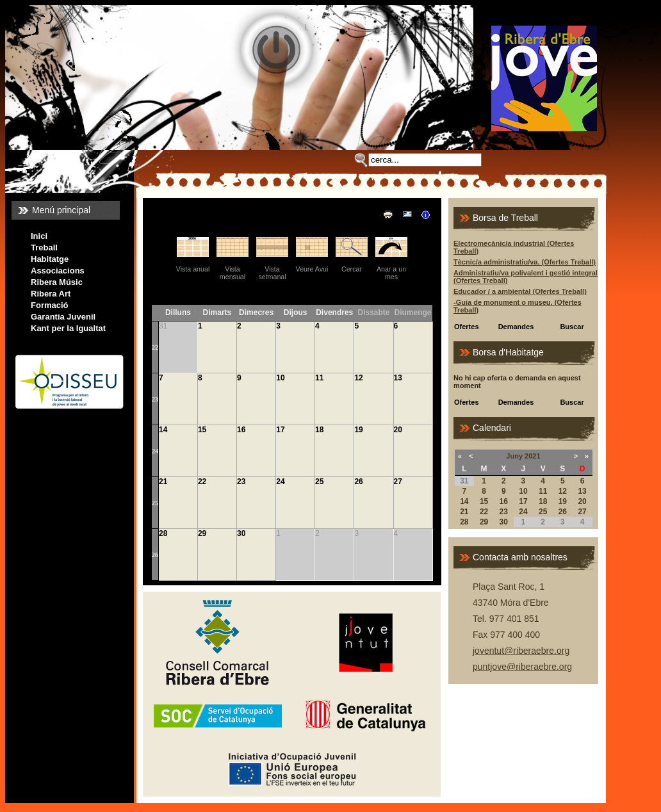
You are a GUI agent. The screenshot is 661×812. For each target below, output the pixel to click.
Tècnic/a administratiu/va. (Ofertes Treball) (525, 262)
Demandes (516, 327)
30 (241, 533)
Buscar (572, 327)
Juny (514, 456)
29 (202, 533)
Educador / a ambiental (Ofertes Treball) (520, 291)
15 (202, 430)
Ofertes (467, 327)
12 (358, 378)
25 (155, 503)
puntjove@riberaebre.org (522, 667)
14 (163, 430)
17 (280, 430)
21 (163, 482)
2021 (532, 456)
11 (319, 378)
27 (398, 482)
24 (155, 451)
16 (241, 430)
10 (280, 378)
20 (398, 430)
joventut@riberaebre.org (521, 651)
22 (155, 347)
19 (358, 430)
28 (163, 533)
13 (398, 378)
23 (155, 399)
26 (358, 482)
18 (319, 430)
